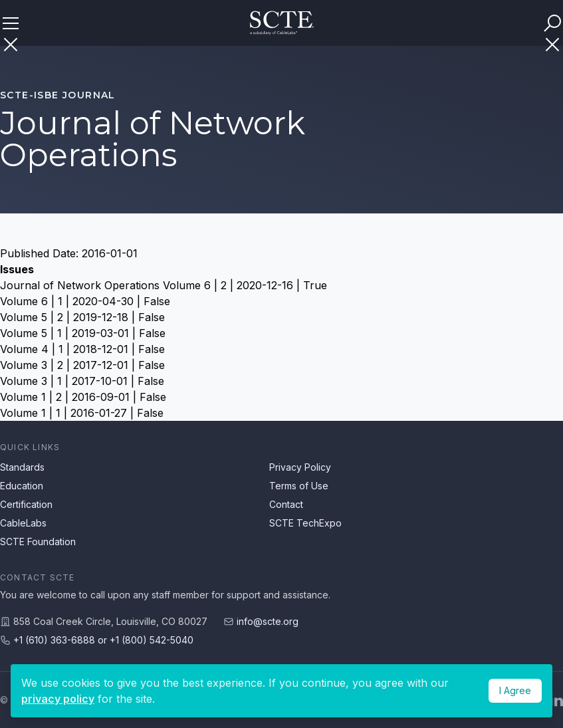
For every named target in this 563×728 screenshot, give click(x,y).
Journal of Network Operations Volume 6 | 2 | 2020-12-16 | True (164, 285)
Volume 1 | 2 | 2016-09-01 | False (83, 397)
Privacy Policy (300, 467)
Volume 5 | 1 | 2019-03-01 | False (83, 333)
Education (22, 486)
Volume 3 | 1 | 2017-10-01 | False (82, 381)
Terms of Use (299, 486)
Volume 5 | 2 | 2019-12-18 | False (82, 317)
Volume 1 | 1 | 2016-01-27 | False (82, 413)
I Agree (515, 690)
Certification (26, 504)
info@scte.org (268, 621)
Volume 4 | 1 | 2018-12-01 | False (82, 349)
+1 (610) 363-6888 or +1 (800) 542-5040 (103, 640)
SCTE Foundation (38, 542)
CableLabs (23, 523)
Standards (22, 467)
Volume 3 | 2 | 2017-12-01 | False (82, 365)
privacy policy (58, 699)
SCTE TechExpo (305, 523)
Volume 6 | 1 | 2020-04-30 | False (85, 301)
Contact (286, 504)
